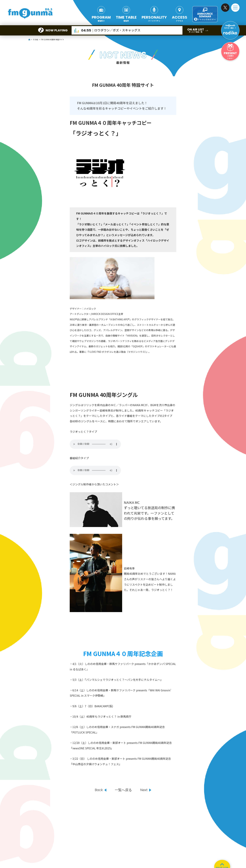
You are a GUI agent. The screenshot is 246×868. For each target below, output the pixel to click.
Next (144, 790)
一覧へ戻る (123, 790)
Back (99, 790)
